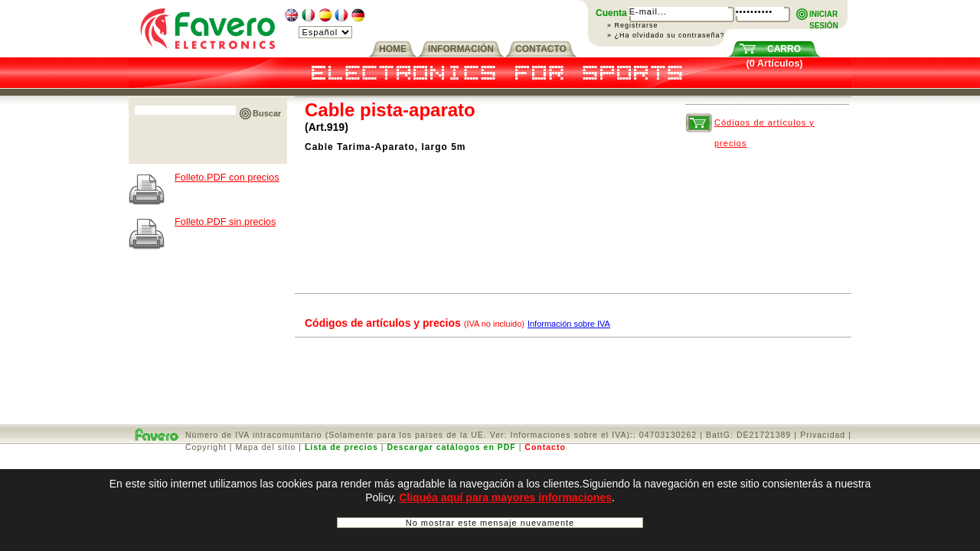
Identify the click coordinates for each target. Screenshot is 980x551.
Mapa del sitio (266, 447)
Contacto (545, 447)
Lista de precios (341, 447)
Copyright (206, 447)
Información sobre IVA (569, 324)
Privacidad (823, 435)
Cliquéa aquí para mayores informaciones (505, 502)
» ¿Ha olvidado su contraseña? (666, 35)
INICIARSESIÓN (824, 15)
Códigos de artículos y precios (764, 126)
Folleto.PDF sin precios (225, 222)
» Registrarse (633, 25)
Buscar (267, 113)
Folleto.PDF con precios (227, 177)
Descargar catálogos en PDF (451, 447)
